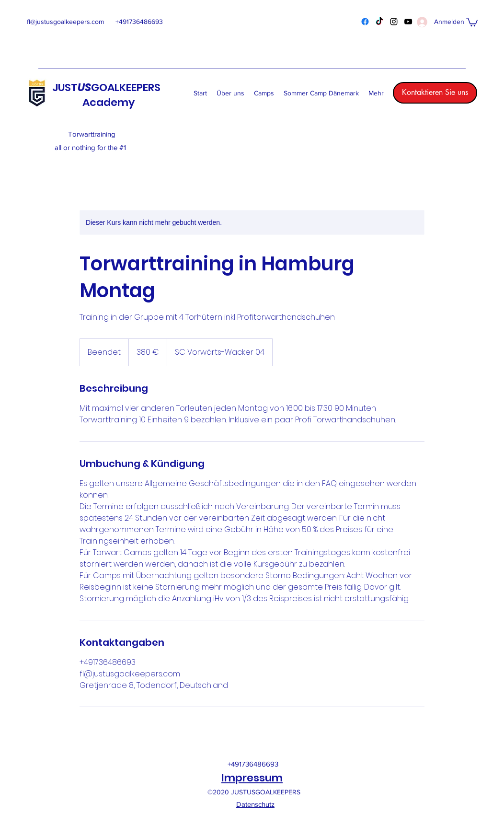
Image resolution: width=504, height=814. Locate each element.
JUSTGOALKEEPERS (106, 87)
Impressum (252, 778)
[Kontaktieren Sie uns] (435, 93)
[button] (472, 22)
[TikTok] (379, 22)
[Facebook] (365, 22)
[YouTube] (408, 22)
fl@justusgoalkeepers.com (65, 22)
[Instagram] (394, 22)
